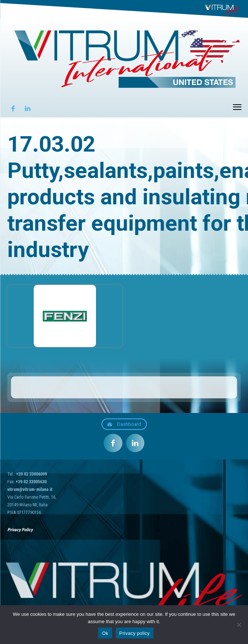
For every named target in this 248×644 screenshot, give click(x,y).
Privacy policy (135, 633)
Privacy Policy (20, 530)
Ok (105, 633)
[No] (239, 625)
